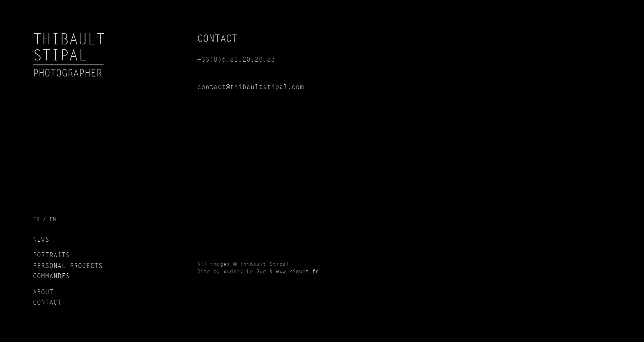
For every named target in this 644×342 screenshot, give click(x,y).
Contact (47, 303)
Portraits (51, 256)
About (43, 293)
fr (36, 220)
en (53, 220)
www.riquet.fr (297, 272)
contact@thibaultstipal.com (251, 88)
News (41, 240)
